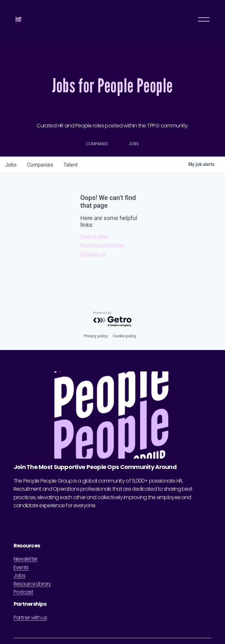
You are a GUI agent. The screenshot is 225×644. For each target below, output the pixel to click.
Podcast (23, 592)
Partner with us (30, 618)
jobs (11, 165)
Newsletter (26, 559)
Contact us (93, 254)
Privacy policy (96, 336)
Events (21, 567)
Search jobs (94, 236)
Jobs (19, 575)
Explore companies (102, 245)
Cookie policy (125, 336)
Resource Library (32, 584)
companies (40, 165)
